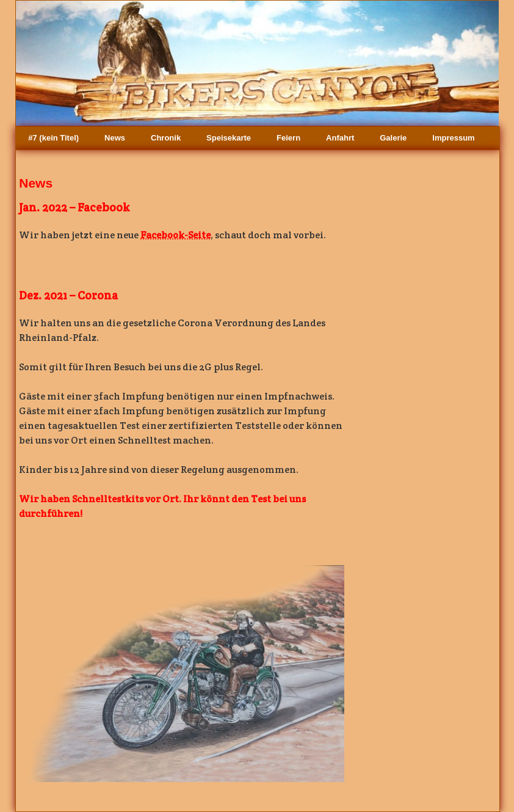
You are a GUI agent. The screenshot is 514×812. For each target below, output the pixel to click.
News (115, 138)
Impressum (453, 138)
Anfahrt (340, 138)
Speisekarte (229, 138)
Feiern (288, 138)
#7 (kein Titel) (53, 138)
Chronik (166, 138)
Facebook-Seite (176, 235)
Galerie (393, 138)
